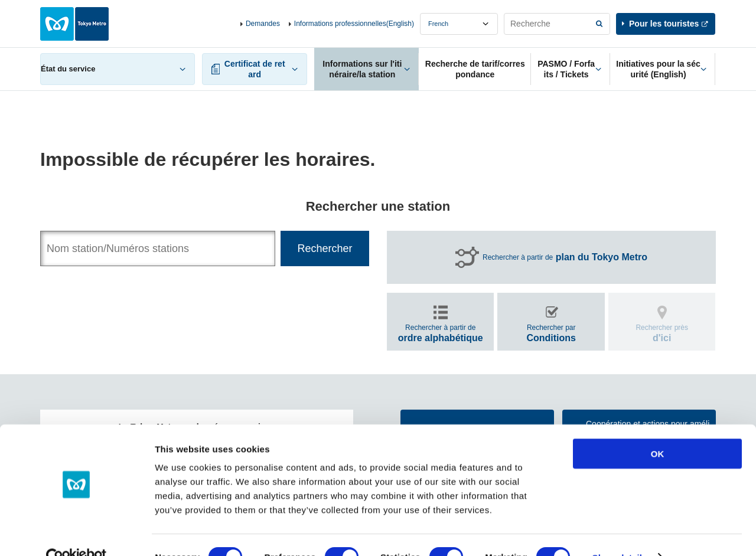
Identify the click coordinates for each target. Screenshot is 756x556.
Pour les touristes (664, 24)
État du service (68, 69)
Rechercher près (662, 333)
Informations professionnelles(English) (354, 24)
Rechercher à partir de (565, 257)
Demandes (263, 24)
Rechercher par (551, 333)
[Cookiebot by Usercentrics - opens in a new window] (76, 533)
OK (658, 429)
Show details (620, 533)
